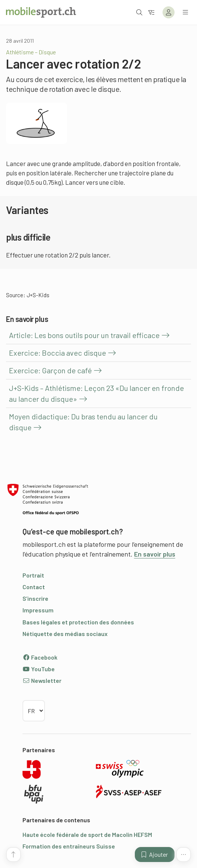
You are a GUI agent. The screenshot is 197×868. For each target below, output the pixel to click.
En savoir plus (155, 554)
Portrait (33, 575)
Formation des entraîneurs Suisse (69, 846)
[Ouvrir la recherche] (139, 12)
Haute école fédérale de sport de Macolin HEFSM (87, 834)
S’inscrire (35, 598)
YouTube (39, 669)
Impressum (38, 610)
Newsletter (42, 680)
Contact (34, 587)
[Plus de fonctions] (184, 855)
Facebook (40, 657)
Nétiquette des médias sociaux (65, 634)
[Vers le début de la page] (13, 855)
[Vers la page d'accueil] (41, 12)
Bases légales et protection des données (78, 622)
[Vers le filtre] (151, 12)
